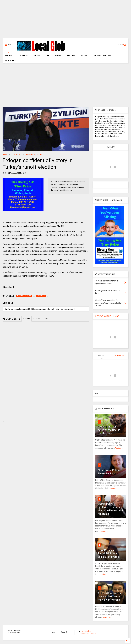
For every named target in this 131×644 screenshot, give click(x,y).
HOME (9, 56)
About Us (64, 632)
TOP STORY (23, 56)
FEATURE (71, 56)
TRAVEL (37, 56)
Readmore (119, 448)
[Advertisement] (65, 20)
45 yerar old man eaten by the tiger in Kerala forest (109, 430)
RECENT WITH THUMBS (107, 316)
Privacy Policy (86, 631)
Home (5, 154)
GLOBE (84, 56)
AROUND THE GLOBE (102, 56)
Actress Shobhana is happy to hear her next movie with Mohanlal (110, 596)
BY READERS (10, 61)
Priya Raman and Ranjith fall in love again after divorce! (109, 553)
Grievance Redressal (88, 634)
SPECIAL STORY (54, 56)
